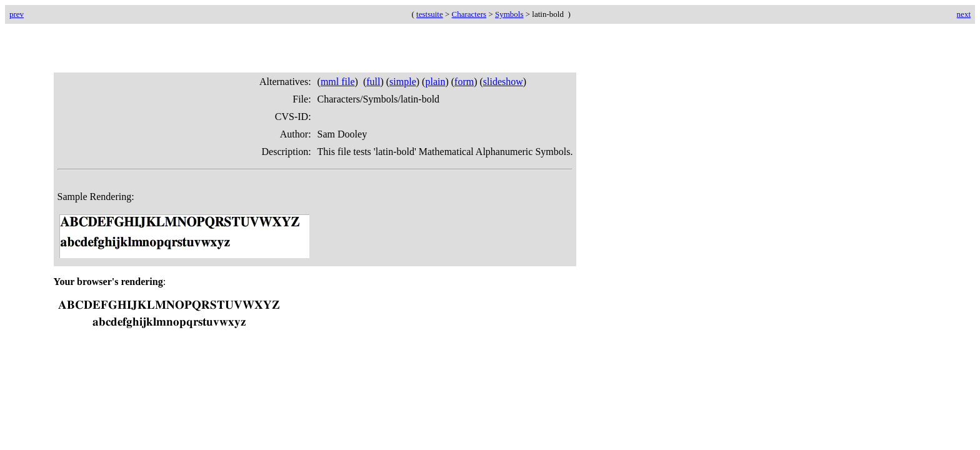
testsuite (430, 14)
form (464, 82)
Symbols (509, 14)
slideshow (503, 82)
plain (435, 82)
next (964, 14)
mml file (338, 82)
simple (403, 82)
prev (17, 14)
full (373, 82)
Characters (469, 14)
